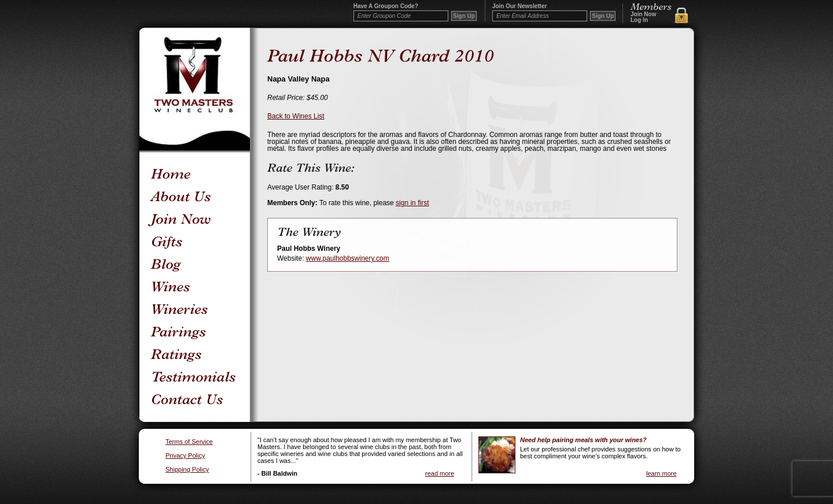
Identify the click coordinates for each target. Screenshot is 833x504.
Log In (639, 20)
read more (440, 473)
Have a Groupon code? (386, 6)
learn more (661, 473)
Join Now (643, 14)
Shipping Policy (187, 470)
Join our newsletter (519, 6)
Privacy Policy (185, 456)
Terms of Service (189, 442)
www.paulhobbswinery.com (348, 258)
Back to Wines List (296, 116)
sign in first (412, 203)
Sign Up (603, 16)
